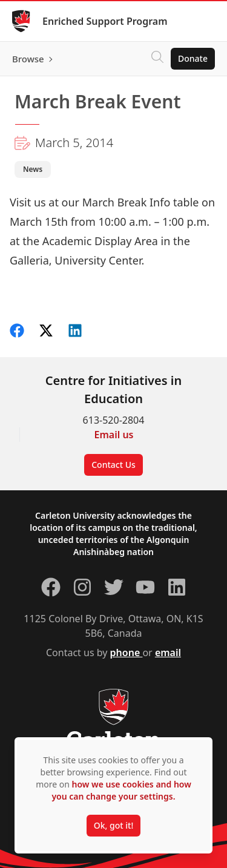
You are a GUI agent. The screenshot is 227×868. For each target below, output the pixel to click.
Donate (193, 58)
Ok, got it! (113, 825)
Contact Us (113, 465)
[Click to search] (157, 59)
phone (127, 653)
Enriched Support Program (105, 21)
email (168, 653)
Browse (28, 59)
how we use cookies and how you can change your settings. (121, 790)
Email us (114, 435)
